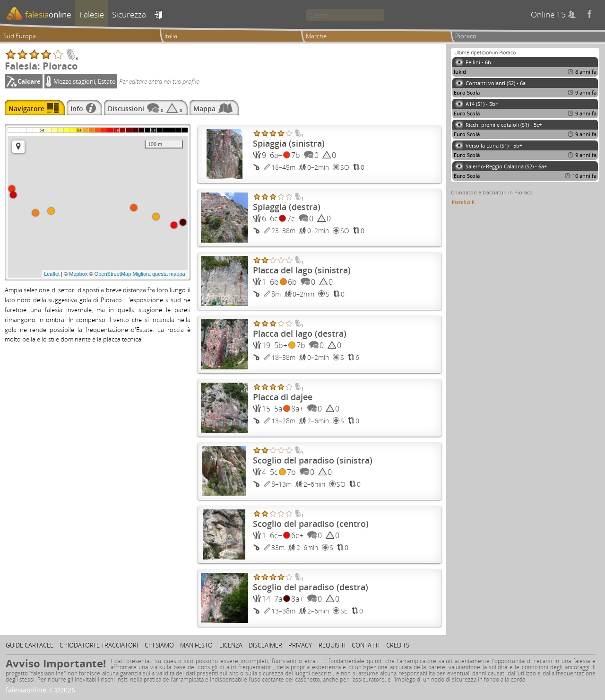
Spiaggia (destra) (287, 207)
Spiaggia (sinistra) (289, 143)
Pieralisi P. (464, 202)
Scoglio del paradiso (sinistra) (313, 460)
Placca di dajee (283, 397)
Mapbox (78, 274)
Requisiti (332, 645)
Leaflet (52, 274)
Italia (171, 36)
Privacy (300, 645)
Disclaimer (265, 645)
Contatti (366, 645)
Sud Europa (20, 36)
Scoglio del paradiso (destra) (311, 587)
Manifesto (196, 645)
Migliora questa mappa (159, 274)
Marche (316, 36)
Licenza (231, 645)
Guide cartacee (30, 645)
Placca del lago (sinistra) (302, 270)
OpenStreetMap (113, 274)
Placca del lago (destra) (300, 333)
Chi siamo (159, 645)
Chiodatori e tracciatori (99, 645)
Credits (398, 645)
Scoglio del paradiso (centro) (311, 524)
